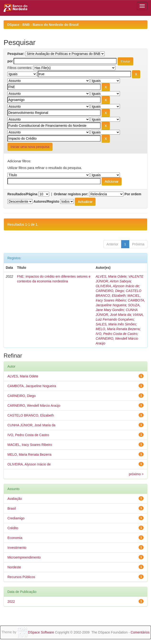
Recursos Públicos (21, 577)
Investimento (17, 548)
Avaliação (15, 499)
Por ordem (133, 194)
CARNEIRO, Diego (110, 291)
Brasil (12, 508)
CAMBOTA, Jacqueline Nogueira (32, 386)
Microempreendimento (24, 557)
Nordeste (14, 567)
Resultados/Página (22, 194)
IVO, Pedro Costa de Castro (116, 334)
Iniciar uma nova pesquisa (30, 147)
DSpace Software (41, 632)
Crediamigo (16, 518)
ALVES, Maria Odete (111, 276)
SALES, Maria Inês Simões (116, 324)
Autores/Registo (46, 201)
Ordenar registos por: (71, 194)
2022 (11, 602)
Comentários (140, 632)
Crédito (13, 528)
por (10, 61)
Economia (15, 538)
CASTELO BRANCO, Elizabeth (31, 415)
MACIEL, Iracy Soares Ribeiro (30, 445)
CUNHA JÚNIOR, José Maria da (31, 425)
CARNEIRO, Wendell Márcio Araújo (34, 406)
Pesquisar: (16, 54)
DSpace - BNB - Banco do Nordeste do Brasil (43, 25)
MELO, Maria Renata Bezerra (118, 329)
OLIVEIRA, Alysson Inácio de (117, 286)
